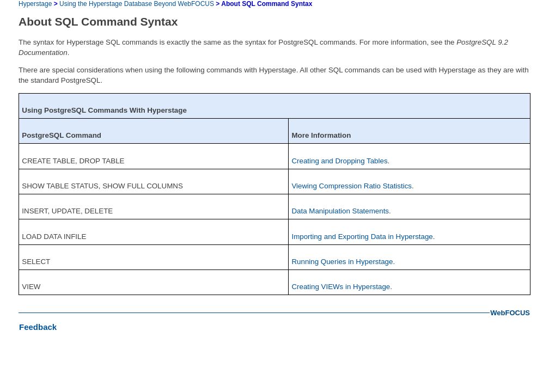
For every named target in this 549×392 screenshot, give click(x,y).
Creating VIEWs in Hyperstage (341, 287)
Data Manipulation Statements (340, 211)
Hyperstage (35, 4)
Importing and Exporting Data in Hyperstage (362, 237)
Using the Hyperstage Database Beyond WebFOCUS (137, 4)
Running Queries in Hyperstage (342, 262)
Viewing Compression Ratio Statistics (352, 186)
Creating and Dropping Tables (339, 161)
